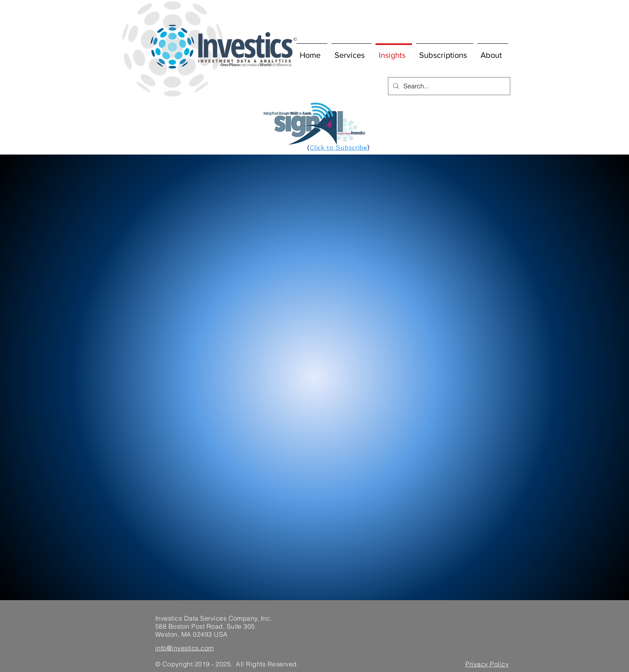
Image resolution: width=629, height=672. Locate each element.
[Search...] (448, 86)
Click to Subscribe (338, 148)
